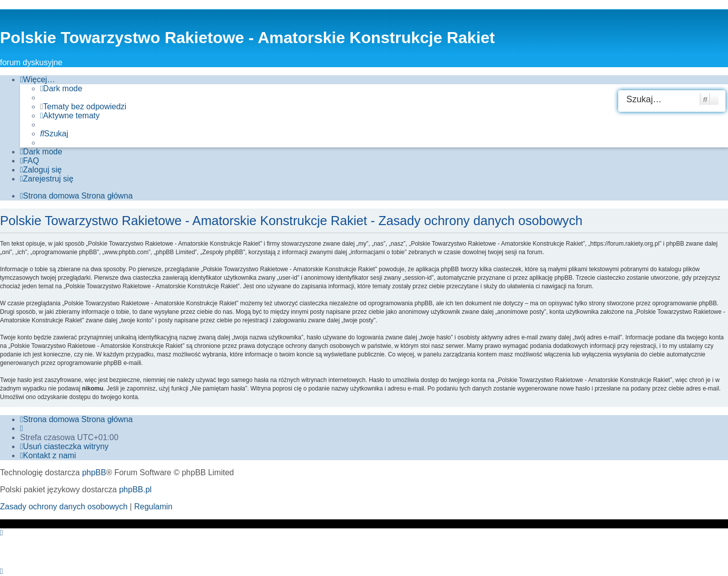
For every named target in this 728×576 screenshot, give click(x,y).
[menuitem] (83, 107)
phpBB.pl (135, 490)
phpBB (94, 472)
